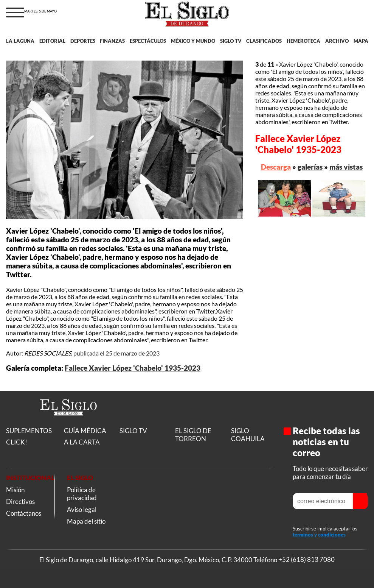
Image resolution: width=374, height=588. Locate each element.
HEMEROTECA (303, 41)
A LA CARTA (82, 442)
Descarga (276, 167)
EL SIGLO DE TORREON (193, 435)
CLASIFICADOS (264, 41)
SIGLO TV (231, 41)
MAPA (361, 41)
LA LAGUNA (20, 41)
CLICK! (17, 442)
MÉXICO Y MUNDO (193, 41)
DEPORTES (83, 41)
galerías (310, 167)
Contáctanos (24, 513)
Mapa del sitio (86, 521)
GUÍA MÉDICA (85, 431)
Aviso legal (82, 509)
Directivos (20, 501)
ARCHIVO (337, 41)
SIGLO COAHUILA (248, 435)
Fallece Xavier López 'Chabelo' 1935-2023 (133, 368)
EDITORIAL (52, 41)
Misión (15, 490)
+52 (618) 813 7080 (306, 560)
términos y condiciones (319, 535)
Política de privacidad (82, 494)
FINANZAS (112, 41)
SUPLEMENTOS (29, 431)
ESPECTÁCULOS (148, 41)
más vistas (346, 167)
